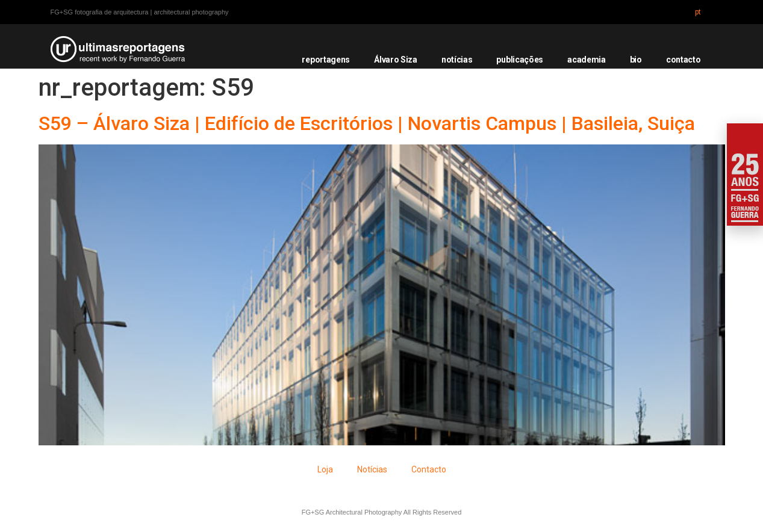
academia (587, 60)
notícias (457, 60)
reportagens (326, 60)
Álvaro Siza (396, 60)
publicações (520, 60)
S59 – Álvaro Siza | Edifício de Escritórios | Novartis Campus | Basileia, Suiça (367, 123)
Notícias (372, 469)
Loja (325, 469)
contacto (684, 60)
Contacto (429, 469)
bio (636, 60)
